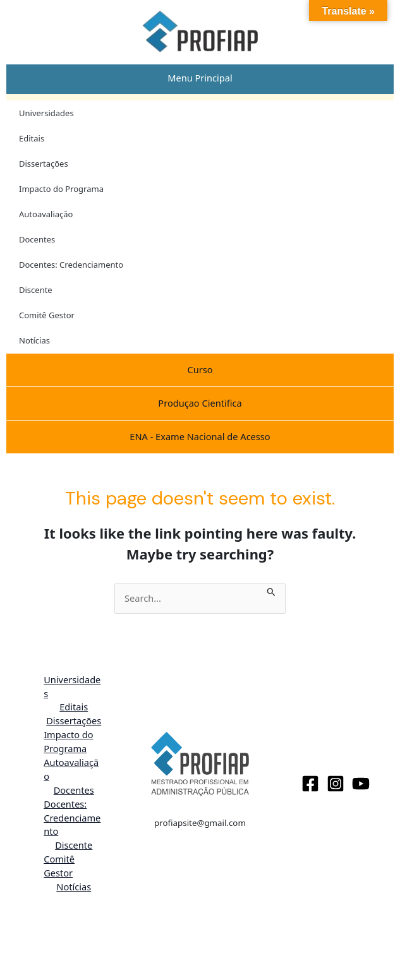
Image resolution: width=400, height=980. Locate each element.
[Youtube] (361, 784)
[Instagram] (336, 784)
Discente (36, 290)
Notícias (34, 340)
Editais (32, 138)
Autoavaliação (46, 214)
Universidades (46, 113)
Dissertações (44, 164)
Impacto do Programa (61, 189)
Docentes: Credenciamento (71, 265)
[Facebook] (310, 784)
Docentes (37, 239)
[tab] (200, 78)
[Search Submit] (271, 590)
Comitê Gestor (47, 315)
